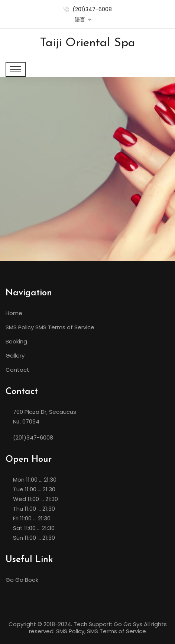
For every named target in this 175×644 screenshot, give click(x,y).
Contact (17, 370)
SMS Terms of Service (65, 327)
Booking (16, 341)
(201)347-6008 (92, 9)
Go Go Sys (128, 624)
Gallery (15, 356)
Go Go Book (22, 580)
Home (14, 313)
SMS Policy (20, 327)
